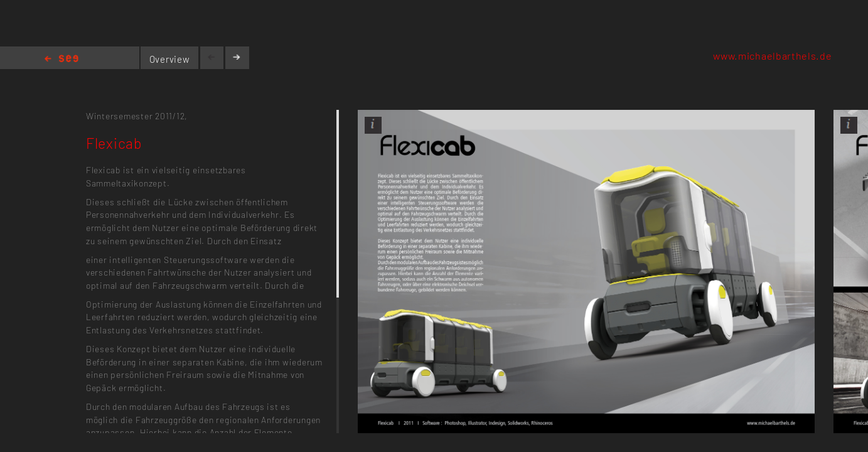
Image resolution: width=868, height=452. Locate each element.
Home (62, 59)
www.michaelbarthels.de (772, 56)
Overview (170, 59)
